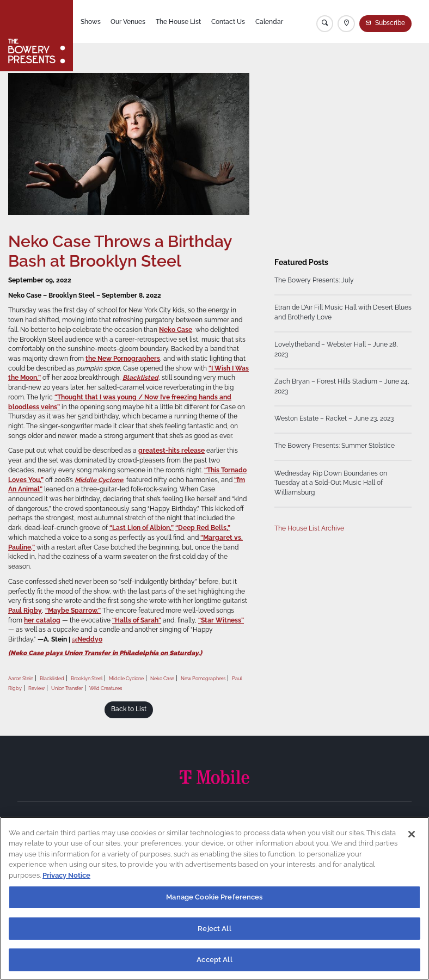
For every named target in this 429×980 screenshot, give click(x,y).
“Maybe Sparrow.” (73, 611)
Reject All (214, 929)
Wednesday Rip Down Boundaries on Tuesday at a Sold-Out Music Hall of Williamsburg (331, 483)
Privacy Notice (66, 875)
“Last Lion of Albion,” (142, 528)
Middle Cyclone (99, 480)
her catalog (42, 620)
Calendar (269, 22)
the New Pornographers (123, 359)
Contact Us (228, 22)
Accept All (214, 960)
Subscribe (390, 23)
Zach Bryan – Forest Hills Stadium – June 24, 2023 (342, 387)
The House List (178, 22)
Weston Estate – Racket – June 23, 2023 (334, 419)
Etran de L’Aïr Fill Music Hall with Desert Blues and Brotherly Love (343, 313)
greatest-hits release (171, 451)
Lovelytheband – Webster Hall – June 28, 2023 (336, 350)
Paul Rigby (25, 611)
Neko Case (176, 330)
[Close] (412, 834)
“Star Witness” (221, 620)
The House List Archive (309, 529)
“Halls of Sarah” (137, 620)
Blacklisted (140, 378)
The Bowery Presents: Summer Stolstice (335, 446)
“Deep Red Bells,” (203, 528)
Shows (91, 22)
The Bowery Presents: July (314, 281)
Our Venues (128, 22)
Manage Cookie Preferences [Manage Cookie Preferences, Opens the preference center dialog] (214, 897)
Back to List (129, 709)
